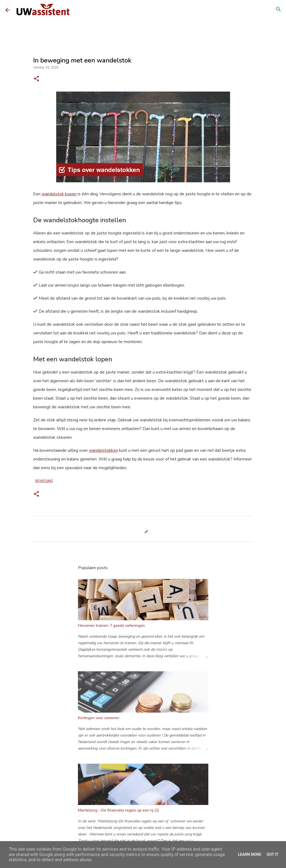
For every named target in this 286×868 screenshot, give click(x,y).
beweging (44, 481)
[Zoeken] (278, 10)
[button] (36, 79)
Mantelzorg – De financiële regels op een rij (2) (118, 810)
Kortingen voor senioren (99, 718)
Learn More (250, 854)
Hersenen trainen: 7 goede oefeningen (111, 626)
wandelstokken (103, 450)
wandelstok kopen (59, 194)
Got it (273, 854)
